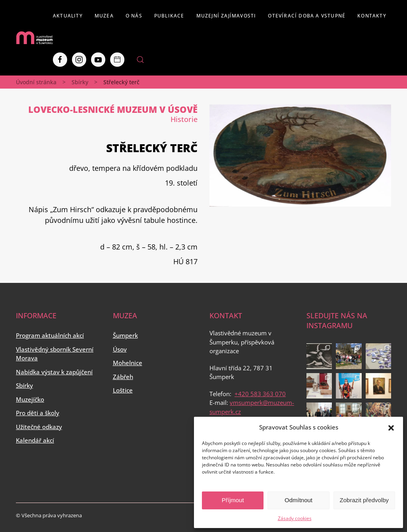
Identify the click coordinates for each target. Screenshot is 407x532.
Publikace (169, 16)
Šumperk (125, 335)
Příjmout (233, 500)
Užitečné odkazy (39, 427)
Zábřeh (123, 377)
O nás (134, 16)
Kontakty (372, 16)
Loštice (123, 390)
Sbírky (80, 82)
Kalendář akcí (35, 440)
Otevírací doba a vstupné (307, 16)
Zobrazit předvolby (364, 500)
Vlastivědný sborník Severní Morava (55, 354)
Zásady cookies (295, 518)
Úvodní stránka (36, 82)
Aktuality (68, 16)
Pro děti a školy (38, 413)
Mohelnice (128, 363)
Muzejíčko (30, 399)
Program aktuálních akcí (50, 335)
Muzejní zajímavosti (226, 16)
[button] (391, 427)
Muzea (104, 16)
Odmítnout (298, 500)
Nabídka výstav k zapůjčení (54, 372)
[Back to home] (34, 38)
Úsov (120, 349)
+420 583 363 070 (260, 394)
